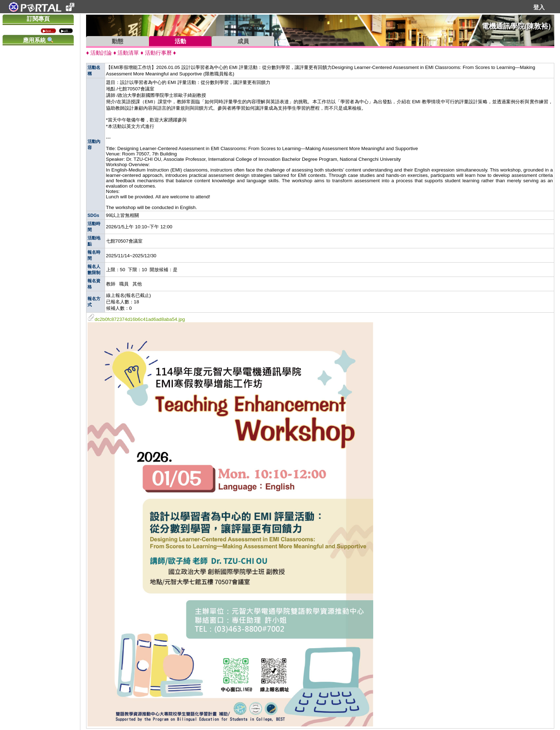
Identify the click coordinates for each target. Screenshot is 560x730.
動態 (117, 41)
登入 (539, 7)
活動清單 (128, 53)
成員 (243, 41)
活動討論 (101, 53)
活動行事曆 (158, 53)
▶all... (66, 31)
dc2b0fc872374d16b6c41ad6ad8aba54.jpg (136, 319)
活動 (180, 41)
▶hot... (48, 31)
